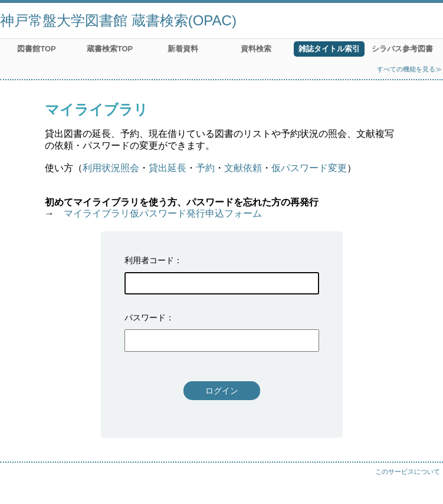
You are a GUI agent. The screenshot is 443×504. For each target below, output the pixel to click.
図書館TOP (36, 49)
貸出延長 (168, 168)
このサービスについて (408, 472)
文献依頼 (243, 168)
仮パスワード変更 (309, 168)
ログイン (222, 391)
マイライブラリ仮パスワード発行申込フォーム (163, 213)
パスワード (145, 318)
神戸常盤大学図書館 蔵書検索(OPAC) (118, 20)
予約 (205, 168)
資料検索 (256, 49)
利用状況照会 (111, 168)
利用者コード (149, 260)
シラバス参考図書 (402, 49)
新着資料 (183, 49)
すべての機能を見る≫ (409, 69)
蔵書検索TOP (110, 49)
